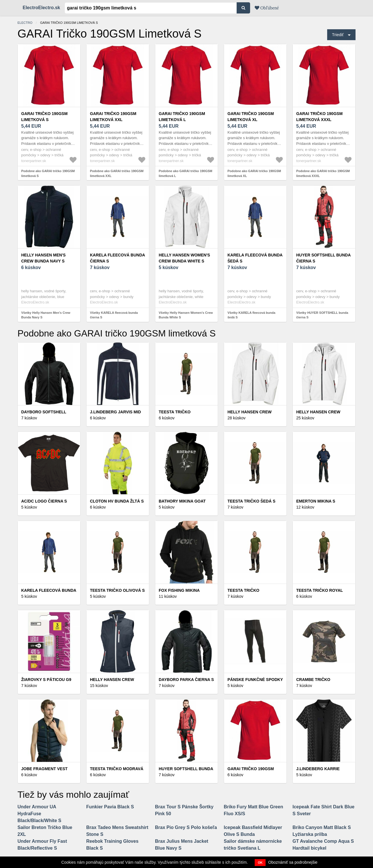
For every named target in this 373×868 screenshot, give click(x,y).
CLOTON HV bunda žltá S (117, 501)
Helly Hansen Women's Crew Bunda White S (184, 258)
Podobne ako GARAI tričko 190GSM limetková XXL (117, 173)
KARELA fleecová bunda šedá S (255, 258)
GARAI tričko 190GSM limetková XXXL (319, 117)
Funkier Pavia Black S (110, 807)
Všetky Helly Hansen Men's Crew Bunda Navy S (46, 315)
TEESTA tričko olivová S (117, 590)
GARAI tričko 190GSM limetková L (182, 117)
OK (260, 863)
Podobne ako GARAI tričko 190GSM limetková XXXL (323, 173)
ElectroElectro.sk (41, 8)
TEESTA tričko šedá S (251, 501)
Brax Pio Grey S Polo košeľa (186, 827)
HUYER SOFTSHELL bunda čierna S (323, 258)
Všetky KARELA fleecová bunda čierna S (114, 315)
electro (25, 23)
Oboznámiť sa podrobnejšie (293, 862)
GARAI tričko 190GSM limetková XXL (113, 117)
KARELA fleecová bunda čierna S (117, 258)
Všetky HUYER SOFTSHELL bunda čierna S (322, 315)
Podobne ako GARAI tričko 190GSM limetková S (48, 173)
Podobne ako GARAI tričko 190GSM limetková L (185, 173)
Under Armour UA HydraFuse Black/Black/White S (39, 814)
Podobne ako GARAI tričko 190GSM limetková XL (254, 173)
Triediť (338, 35)
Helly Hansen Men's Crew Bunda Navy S (43, 258)
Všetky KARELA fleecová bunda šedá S (251, 315)
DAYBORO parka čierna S (186, 680)
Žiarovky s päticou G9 (46, 680)
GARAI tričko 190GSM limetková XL (251, 117)
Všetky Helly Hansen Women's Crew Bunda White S (186, 315)
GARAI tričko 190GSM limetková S (44, 117)
